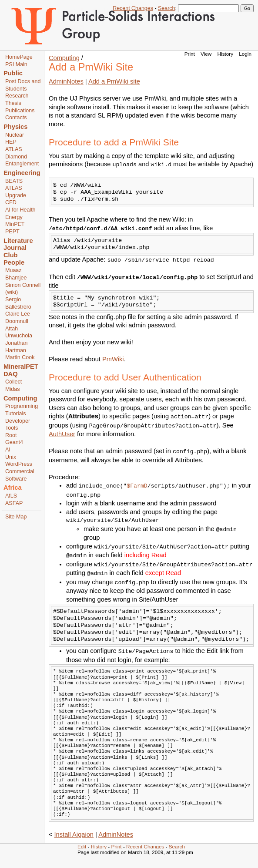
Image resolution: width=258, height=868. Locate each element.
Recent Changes (133, 8)
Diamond (16, 157)
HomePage (19, 57)
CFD (11, 202)
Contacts (16, 118)
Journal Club (15, 251)
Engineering (22, 173)
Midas (12, 389)
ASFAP (14, 503)
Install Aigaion (74, 834)
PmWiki (113, 359)
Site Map (16, 517)
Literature (18, 241)
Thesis (13, 103)
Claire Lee (18, 314)
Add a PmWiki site (114, 81)
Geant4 (14, 442)
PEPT (12, 232)
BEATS (14, 181)
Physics (15, 127)
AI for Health (20, 210)
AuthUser (62, 434)
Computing (20, 398)
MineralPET (21, 367)
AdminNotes (66, 81)
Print (190, 54)
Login (245, 54)
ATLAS (14, 149)
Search (166, 8)
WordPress (19, 464)
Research (17, 96)
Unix (11, 457)
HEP (11, 142)
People (14, 262)
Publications (20, 111)
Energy (14, 217)
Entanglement (22, 164)
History (225, 54)
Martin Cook (20, 357)
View (206, 54)
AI (8, 450)
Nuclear (15, 135)
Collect (13, 382)
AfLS (11, 496)
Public (13, 73)
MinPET (15, 224)
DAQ (11, 374)
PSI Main (16, 64)
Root (11, 435)
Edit (82, 846)
